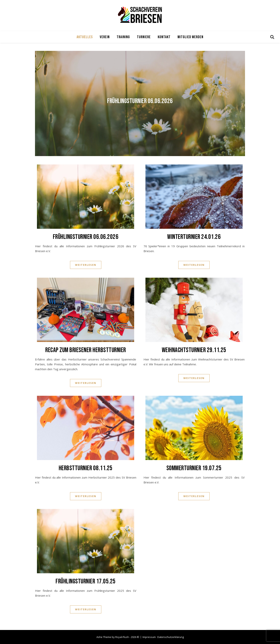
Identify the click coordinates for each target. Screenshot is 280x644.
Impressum (149, 637)
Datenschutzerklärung (171, 637)
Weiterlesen (86, 265)
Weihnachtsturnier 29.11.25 (194, 350)
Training (123, 37)
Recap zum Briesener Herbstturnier (86, 350)
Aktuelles (85, 37)
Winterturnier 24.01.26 (194, 237)
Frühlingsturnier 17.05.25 (86, 581)
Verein (105, 37)
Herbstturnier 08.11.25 (86, 468)
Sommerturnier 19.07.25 (194, 468)
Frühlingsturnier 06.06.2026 (140, 101)
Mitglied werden (190, 37)
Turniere (144, 37)
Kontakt (164, 37)
